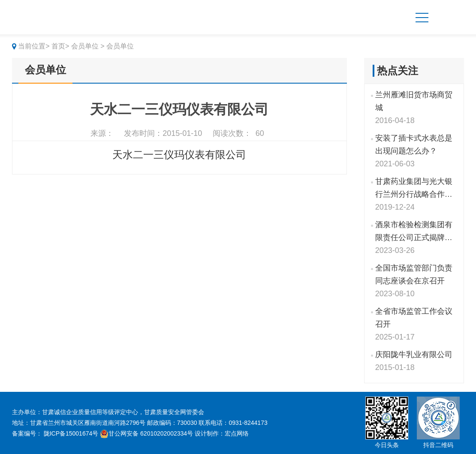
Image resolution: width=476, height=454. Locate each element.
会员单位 (45, 70)
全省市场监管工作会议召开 (414, 318)
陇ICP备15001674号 (71, 433)
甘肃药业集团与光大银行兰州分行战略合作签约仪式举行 (414, 189)
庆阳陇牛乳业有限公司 (414, 355)
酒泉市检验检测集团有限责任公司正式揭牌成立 (414, 232)
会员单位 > (88, 46)
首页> (60, 46)
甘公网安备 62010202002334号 (146, 433)
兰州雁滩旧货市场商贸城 (414, 101)
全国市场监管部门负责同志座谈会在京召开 (414, 274)
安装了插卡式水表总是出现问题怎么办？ (414, 144)
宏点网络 (237, 433)
